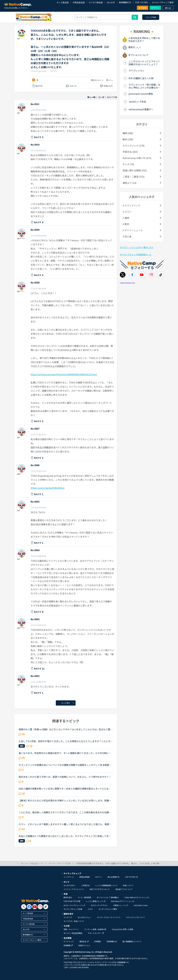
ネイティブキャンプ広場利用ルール (136, 255)
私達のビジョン (84, 945)
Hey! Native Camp (141, 905)
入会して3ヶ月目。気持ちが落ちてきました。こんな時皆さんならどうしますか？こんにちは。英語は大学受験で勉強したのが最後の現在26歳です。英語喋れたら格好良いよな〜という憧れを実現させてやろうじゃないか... (65, 741)
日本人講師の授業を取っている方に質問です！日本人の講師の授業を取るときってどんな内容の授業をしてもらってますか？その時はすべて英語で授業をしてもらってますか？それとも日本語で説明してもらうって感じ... (66, 789)
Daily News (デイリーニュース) (123, 901)
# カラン (127, 212)
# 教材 (126, 224)
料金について (128, 885)
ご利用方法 (85, 885)
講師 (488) (128, 133)
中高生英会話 (79, 2)
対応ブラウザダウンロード (100, 889)
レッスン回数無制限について (106, 885)
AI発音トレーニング (121, 905)
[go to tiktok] (46, 907)
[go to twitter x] (24, 907)
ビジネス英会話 (96, 2)
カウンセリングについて (135, 917)
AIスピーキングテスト (99, 905)
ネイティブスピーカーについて (109, 917)
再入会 (168, 8)
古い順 (101, 97)
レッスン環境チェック (96, 901)
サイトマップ (69, 941)
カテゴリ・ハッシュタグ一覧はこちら (137, 247)
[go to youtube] (35, 907)
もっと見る (66, 703)
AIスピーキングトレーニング (74, 905)
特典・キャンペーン (71, 929)
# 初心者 (127, 236)
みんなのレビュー (84, 917)
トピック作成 (151, 17)
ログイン (155, 8)
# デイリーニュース (133, 230)
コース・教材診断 (84, 897)
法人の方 (111, 2)
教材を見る (68, 897)
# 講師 (126, 218)
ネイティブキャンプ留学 (163, 2)
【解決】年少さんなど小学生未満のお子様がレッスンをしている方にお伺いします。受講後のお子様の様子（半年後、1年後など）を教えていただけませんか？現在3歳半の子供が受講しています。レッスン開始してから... (65, 800)
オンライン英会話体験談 (73, 933)
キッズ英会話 (63, 2)
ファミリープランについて (74, 889)
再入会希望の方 (114, 877)
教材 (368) (128, 139)
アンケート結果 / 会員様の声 (95, 929)
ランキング (68, 917)
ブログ (90, 909)
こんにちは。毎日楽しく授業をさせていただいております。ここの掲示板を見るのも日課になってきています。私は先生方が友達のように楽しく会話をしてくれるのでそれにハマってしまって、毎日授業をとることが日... (65, 812)
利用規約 (98, 941)
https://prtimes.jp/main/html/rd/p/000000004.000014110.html (64, 374)
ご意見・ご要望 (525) (134, 177)
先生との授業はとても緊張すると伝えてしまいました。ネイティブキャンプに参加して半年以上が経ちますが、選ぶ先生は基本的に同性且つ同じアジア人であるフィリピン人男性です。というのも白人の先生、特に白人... (65, 836)
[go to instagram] (40, 907)
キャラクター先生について (74, 921)
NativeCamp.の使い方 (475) (137, 158)
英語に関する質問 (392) (135, 170)
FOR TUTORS (141, 2)
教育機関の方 (125, 2)
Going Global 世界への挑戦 (122, 929)
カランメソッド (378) (134, 146)
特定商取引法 (112, 941)
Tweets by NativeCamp (127, 283)
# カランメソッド (132, 205)
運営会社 (84, 941)
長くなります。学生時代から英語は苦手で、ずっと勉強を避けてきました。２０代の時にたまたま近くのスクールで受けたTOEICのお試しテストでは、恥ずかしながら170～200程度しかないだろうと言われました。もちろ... (65, 753)
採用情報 (68, 945)
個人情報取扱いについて (132, 941)
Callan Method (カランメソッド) (137, 897)
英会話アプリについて (124, 889)
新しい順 (91, 97)
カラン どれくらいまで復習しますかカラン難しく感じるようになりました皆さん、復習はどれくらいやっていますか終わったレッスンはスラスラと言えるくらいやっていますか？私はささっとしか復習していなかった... (65, 824)
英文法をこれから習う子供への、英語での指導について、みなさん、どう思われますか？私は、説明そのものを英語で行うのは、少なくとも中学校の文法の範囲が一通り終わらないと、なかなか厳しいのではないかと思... (65, 777)
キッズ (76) (128, 164)
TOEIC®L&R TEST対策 (72, 901)
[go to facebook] (29, 907)
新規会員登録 (84, 877)
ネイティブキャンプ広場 (73, 909)
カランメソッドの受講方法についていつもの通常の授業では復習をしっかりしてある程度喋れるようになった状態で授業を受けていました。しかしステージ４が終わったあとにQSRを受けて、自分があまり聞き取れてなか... (65, 765)
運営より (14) (130, 183)
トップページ (69, 877)
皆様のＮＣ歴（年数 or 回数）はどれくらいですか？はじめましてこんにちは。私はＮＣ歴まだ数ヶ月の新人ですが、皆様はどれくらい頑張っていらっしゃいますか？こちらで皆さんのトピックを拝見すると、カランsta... (66, 729)
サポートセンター (96, 933)
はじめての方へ (70, 885)
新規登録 (143, 8)
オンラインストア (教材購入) (108, 897)
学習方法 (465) (130, 152)
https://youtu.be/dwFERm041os (48, 488)
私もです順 (112, 97)
